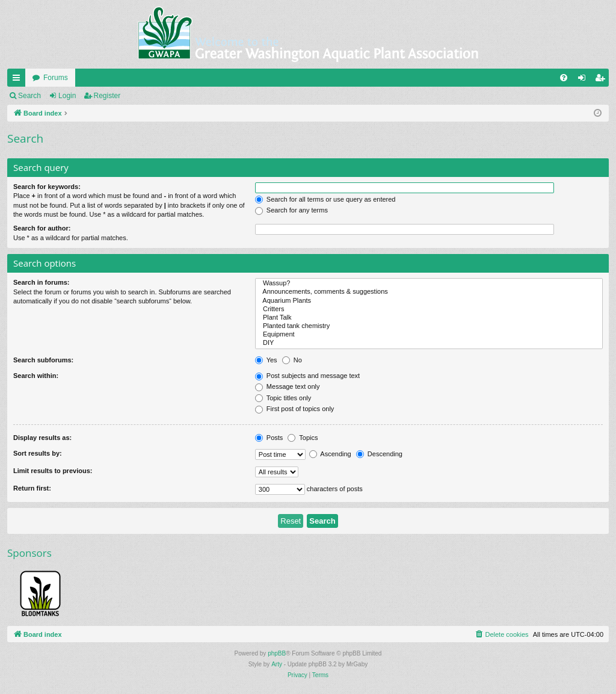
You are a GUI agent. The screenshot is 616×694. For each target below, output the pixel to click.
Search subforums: (43, 360)
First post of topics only (295, 409)
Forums (56, 78)
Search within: (36, 376)
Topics (303, 438)
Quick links (19, 80)
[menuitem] (564, 78)
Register (107, 96)
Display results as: (42, 438)
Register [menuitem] (602, 80)
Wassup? (429, 283)
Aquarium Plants (429, 301)
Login (67, 96)
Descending (379, 454)
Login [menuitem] (584, 80)
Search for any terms (291, 210)
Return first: (32, 488)
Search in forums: (42, 282)
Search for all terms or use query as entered (325, 199)
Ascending (330, 454)
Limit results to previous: (53, 471)
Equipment (429, 335)
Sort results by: (38, 453)
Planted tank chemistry (429, 326)
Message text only (288, 386)
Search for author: (42, 228)
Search (29, 96)
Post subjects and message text (307, 376)
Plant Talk (429, 318)
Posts (269, 438)
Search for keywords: (47, 187)
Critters (429, 309)
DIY (429, 343)
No (292, 360)
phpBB (277, 653)
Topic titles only (283, 398)
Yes (266, 360)
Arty (277, 664)
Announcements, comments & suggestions (429, 292)
